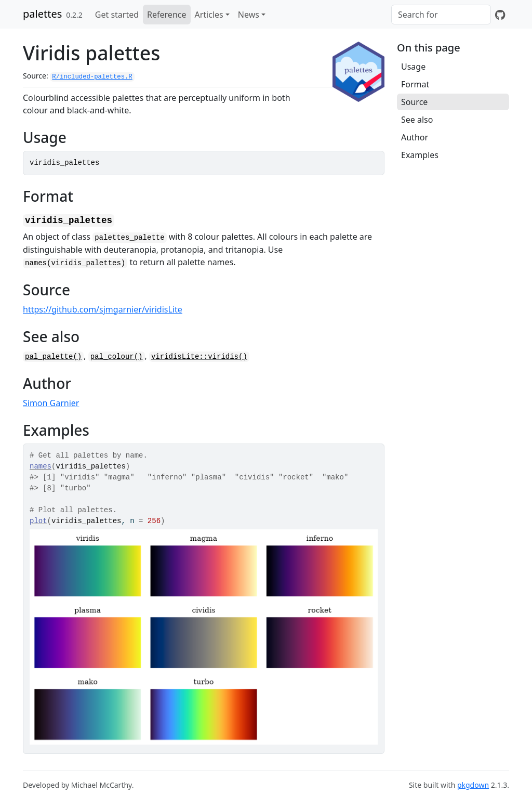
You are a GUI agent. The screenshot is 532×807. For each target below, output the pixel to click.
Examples (420, 155)
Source (414, 102)
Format (415, 84)
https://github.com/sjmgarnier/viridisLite (103, 309)
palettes (42, 14)
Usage (413, 67)
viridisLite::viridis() (199, 357)
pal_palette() (53, 357)
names (41, 466)
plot (38, 521)
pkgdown (473, 785)
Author (415, 137)
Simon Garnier (51, 403)
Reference (167, 15)
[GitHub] (500, 15)
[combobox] (441, 15)
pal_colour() (117, 357)
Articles (209, 15)
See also (417, 120)
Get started (117, 15)
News (249, 15)
